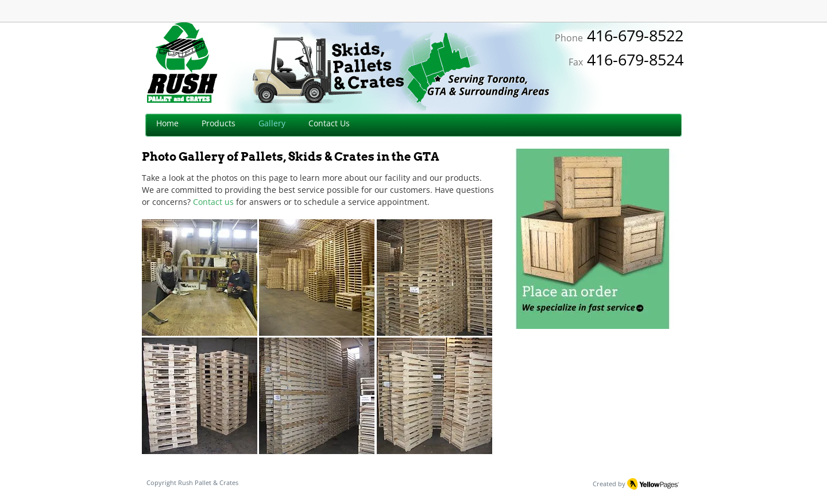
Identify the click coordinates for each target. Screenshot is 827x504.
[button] (200, 278)
